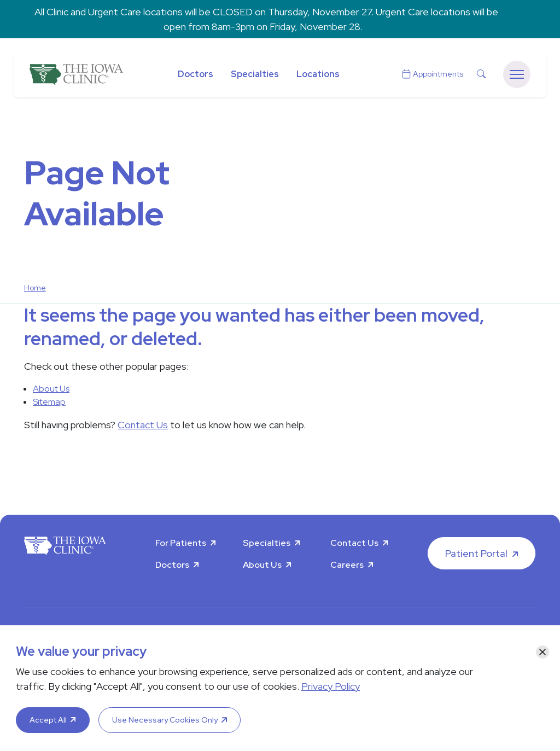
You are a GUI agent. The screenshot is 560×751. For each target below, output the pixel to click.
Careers (347, 565)
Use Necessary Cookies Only (165, 720)
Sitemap (49, 402)
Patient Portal (476, 553)
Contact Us (143, 425)
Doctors (196, 74)
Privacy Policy (331, 686)
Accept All (48, 720)
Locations (318, 74)
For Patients (181, 543)
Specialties (255, 74)
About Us (51, 389)
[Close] (542, 652)
